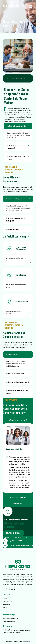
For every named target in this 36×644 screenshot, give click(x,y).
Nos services (6, 604)
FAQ (4, 610)
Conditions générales (9, 621)
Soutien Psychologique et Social (17, 382)
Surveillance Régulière (14, 199)
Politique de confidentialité (10, 619)
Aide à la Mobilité (12, 354)
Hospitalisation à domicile (18, 78)
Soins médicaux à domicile (16, 126)
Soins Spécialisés (12, 229)
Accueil (5, 598)
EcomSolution (26, 641)
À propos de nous (8, 601)
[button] (18, 126)
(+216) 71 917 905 (16, 541)
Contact (5, 607)
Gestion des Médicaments (15, 374)
